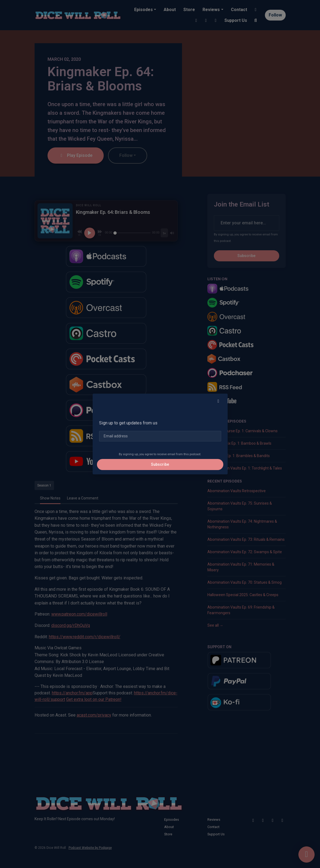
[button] (218, 401)
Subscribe (160, 464)
